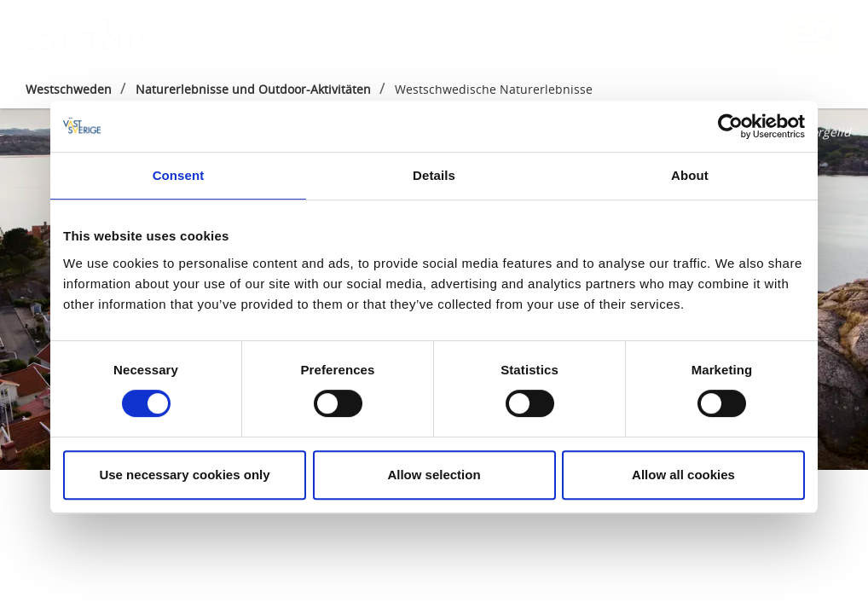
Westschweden (69, 89)
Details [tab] (434, 175)
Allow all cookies (683, 475)
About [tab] (690, 175)
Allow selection (434, 475)
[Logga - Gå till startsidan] (85, 34)
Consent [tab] (179, 175)
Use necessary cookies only (184, 475)
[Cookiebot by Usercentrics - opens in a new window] (730, 126)
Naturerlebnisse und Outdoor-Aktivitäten (253, 89)
